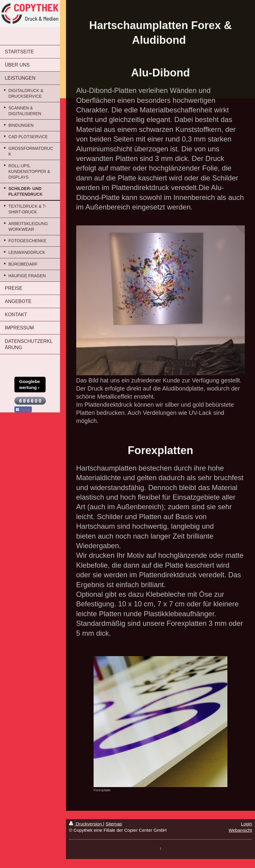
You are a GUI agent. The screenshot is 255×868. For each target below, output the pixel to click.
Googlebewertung (30, 384)
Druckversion (86, 824)
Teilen (23, 410)
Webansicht (240, 830)
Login (246, 824)
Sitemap (114, 824)
